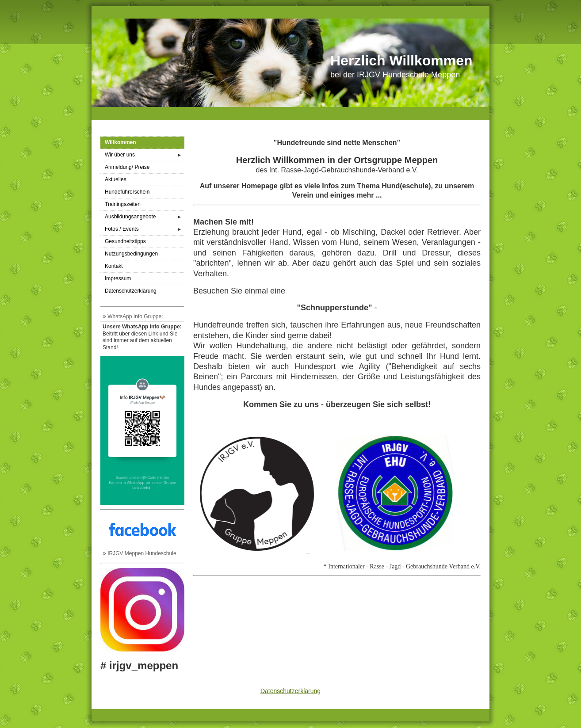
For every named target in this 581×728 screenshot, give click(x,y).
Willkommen (120, 142)
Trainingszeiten (123, 204)
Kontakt (114, 266)
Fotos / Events (145, 229)
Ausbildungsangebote (145, 217)
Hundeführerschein (127, 192)
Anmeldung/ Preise (127, 167)
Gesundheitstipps (125, 241)
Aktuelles (116, 179)
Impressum (118, 278)
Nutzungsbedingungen (131, 254)
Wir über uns (145, 155)
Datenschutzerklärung (131, 291)
